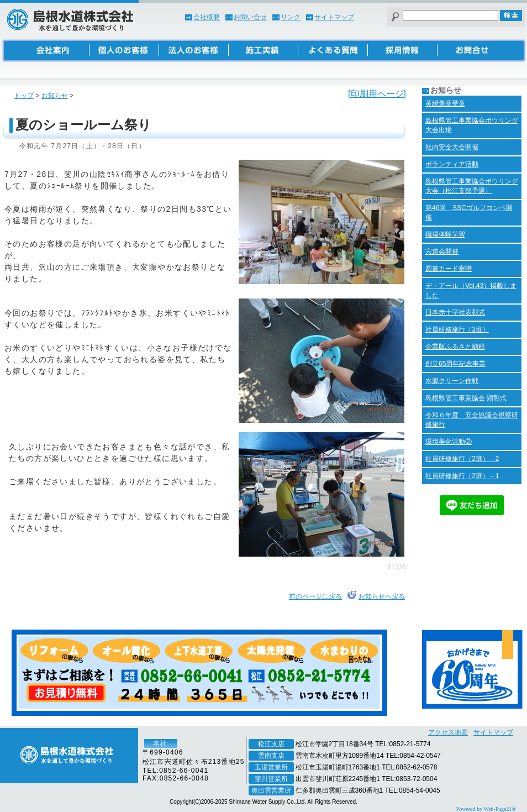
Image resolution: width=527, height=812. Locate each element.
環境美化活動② (449, 442)
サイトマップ (334, 17)
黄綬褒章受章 (445, 103)
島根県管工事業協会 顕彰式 (466, 398)
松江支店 (271, 744)
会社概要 (207, 17)
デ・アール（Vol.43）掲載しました (471, 290)
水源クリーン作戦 (452, 381)
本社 (160, 743)
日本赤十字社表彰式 (455, 312)
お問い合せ (250, 17)
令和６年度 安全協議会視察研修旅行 (472, 420)
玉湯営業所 (271, 767)
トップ (24, 96)
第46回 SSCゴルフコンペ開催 (469, 213)
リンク (291, 17)
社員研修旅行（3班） (457, 329)
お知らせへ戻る (382, 596)
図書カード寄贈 (449, 269)
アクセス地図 (448, 732)
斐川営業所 (271, 779)
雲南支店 (271, 756)
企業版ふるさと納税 (455, 347)
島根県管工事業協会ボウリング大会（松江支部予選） (472, 186)
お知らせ (55, 96)
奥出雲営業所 (271, 790)
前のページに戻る (315, 596)
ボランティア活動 (452, 164)
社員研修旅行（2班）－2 (462, 459)
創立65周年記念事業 (455, 364)
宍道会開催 (442, 252)
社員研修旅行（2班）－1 (462, 476)
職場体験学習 (445, 234)
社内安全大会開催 (452, 147)
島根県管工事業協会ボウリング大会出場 (472, 125)
